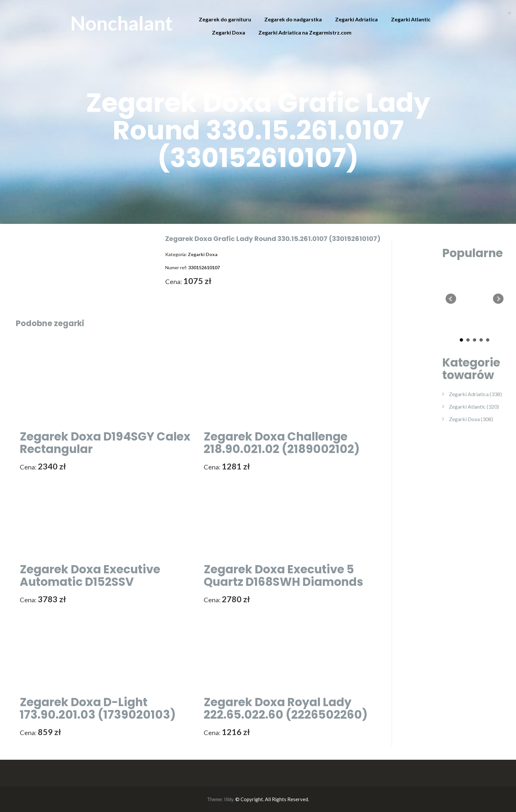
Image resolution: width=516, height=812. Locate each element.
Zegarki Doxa (229, 32)
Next (498, 299)
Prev (451, 299)
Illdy (229, 799)
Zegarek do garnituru (225, 19)
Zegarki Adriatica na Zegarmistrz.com (305, 32)
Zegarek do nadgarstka (293, 19)
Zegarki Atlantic (411, 19)
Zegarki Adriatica (356, 19)
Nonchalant (122, 23)
